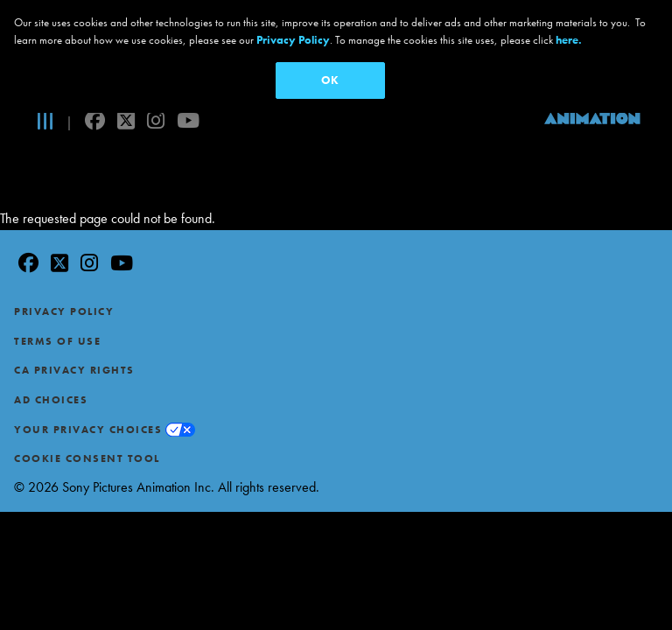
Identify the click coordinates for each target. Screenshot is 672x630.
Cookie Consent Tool (87, 423)
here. (569, 40)
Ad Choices (51, 365)
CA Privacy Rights (74, 336)
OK (330, 80)
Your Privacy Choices (88, 395)
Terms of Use (57, 306)
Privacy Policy (64, 276)
